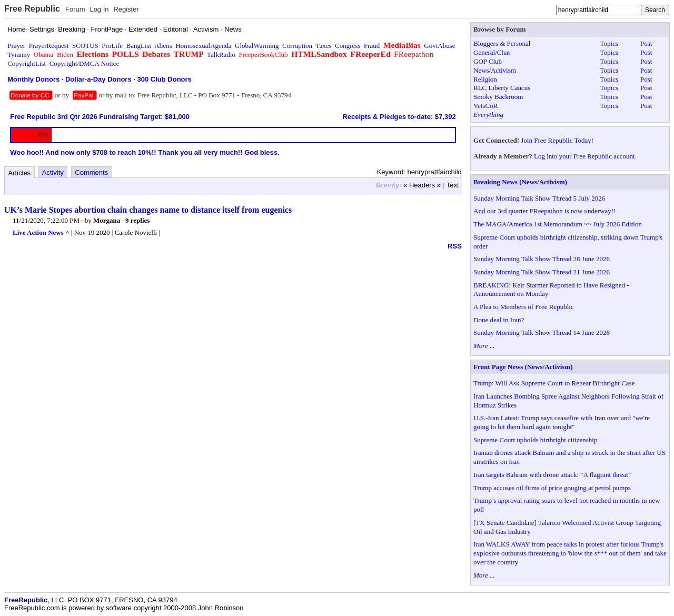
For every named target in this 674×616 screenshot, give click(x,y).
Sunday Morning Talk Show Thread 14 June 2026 (542, 332)
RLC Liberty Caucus (502, 88)
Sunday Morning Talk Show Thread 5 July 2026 (539, 198)
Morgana (107, 220)
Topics (609, 43)
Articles (20, 173)
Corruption (297, 46)
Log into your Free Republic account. (585, 156)
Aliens (163, 46)
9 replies (137, 220)
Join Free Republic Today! (557, 140)
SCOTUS (85, 46)
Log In (99, 9)
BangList (139, 46)
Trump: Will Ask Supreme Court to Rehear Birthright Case (554, 383)
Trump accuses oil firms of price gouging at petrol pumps (552, 488)
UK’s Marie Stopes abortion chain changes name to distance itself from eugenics (148, 210)
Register (126, 9)
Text (453, 185)
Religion (485, 79)
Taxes (323, 46)
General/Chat (492, 52)
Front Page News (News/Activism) (523, 367)
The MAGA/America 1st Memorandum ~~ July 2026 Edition (558, 224)
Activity (53, 172)
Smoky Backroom (498, 97)
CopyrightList (27, 63)
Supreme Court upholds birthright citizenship (535, 440)
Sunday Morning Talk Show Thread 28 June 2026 (542, 259)
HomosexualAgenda (203, 46)
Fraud (372, 46)
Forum (75, 9)
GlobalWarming (257, 46)
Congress (348, 46)
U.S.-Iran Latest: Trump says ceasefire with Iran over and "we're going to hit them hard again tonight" (562, 422)
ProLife (112, 46)
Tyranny (19, 54)
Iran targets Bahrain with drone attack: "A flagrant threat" (552, 475)
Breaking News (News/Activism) (520, 182)
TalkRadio (221, 54)
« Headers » (422, 185)
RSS (455, 246)
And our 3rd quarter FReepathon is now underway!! (544, 211)
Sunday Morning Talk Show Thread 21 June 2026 (542, 272)
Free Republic (32, 9)
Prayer (16, 46)
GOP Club (488, 61)
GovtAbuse (439, 46)
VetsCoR (485, 106)
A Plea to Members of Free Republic (524, 307)
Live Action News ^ (41, 232)
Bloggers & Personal (502, 43)
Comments (91, 172)
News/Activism (495, 70)
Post (646, 43)
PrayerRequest (49, 46)
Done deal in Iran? (499, 320)
